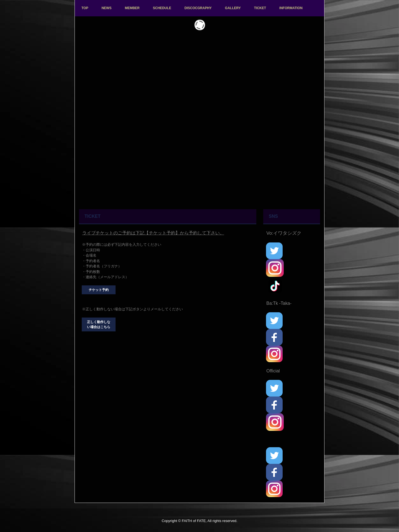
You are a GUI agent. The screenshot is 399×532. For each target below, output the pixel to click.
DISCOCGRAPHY (198, 8)
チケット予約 (99, 290)
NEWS (106, 8)
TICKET (260, 8)
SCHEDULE (162, 8)
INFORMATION (291, 8)
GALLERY (233, 8)
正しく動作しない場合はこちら (99, 324)
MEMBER (132, 8)
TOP (85, 8)
